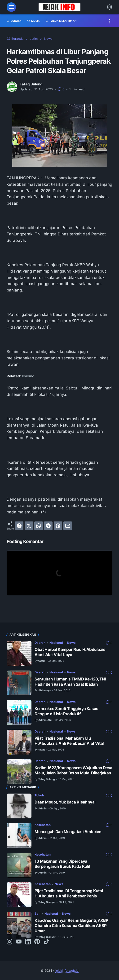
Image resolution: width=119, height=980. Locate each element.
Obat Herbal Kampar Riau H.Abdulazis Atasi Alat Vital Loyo (70, 652)
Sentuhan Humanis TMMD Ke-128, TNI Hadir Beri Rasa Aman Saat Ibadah (70, 682)
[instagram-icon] (9, 942)
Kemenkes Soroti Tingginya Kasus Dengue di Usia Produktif (66, 711)
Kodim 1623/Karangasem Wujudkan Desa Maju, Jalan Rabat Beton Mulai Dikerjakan (73, 770)
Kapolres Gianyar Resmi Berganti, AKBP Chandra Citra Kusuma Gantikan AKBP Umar (71, 925)
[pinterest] (58, 526)
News (71, 643)
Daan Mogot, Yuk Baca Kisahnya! (65, 802)
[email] (68, 526)
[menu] (11, 7)
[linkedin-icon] (28, 942)
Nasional (56, 643)
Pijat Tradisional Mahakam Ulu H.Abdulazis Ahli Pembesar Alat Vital (69, 741)
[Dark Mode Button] (110, 7)
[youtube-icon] (19, 942)
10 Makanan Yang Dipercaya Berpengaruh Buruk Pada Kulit (62, 864)
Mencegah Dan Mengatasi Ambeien (68, 832)
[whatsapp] (39, 526)
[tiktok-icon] (46, 942)
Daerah (40, 643)
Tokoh (39, 795)
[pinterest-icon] (37, 942)
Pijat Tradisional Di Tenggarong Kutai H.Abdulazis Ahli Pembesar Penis (69, 893)
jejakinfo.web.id (67, 971)
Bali (37, 914)
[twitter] (29, 526)
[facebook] (19, 526)
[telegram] (48, 526)
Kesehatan (43, 825)
